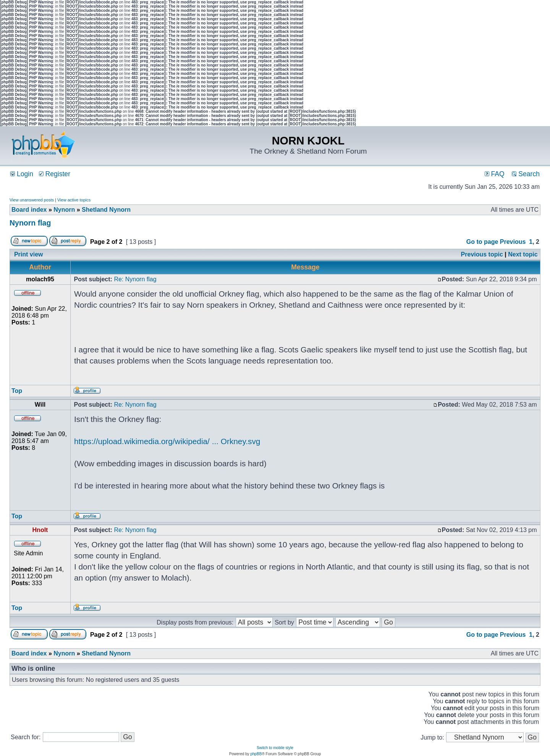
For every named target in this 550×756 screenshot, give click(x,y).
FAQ (495, 174)
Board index (29, 210)
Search (526, 174)
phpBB (256, 754)
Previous (513, 242)
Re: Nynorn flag (135, 279)
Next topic (523, 254)
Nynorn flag (30, 223)
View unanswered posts (32, 200)
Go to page (482, 242)
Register (55, 174)
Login (22, 174)
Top (17, 391)
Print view (29, 254)
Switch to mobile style (275, 748)
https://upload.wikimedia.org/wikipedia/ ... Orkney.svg (167, 441)
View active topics (74, 200)
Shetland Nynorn (106, 210)
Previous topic (482, 254)
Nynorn (64, 210)
